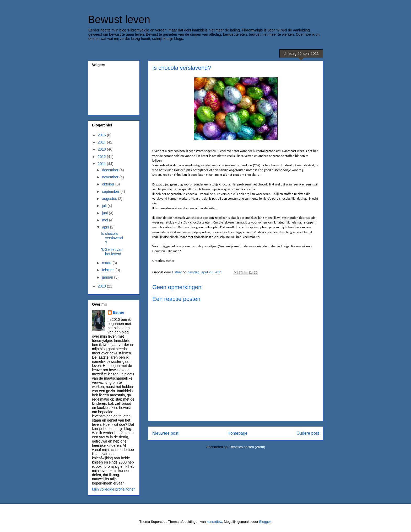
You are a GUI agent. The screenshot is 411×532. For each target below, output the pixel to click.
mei (105, 220)
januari (108, 277)
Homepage (237, 433)
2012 (102, 157)
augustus (110, 199)
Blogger (265, 522)
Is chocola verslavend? (112, 238)
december (111, 170)
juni (105, 213)
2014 (102, 142)
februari (109, 270)
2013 (102, 149)
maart (107, 263)
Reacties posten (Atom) (247, 447)
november (111, 177)
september (111, 191)
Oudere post (308, 433)
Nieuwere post (165, 433)
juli (105, 206)
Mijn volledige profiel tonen (114, 489)
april (106, 227)
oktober (109, 184)
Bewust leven (119, 19)
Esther (119, 312)
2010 (102, 286)
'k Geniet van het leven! (112, 252)
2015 (102, 135)
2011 (102, 164)
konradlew (215, 522)
